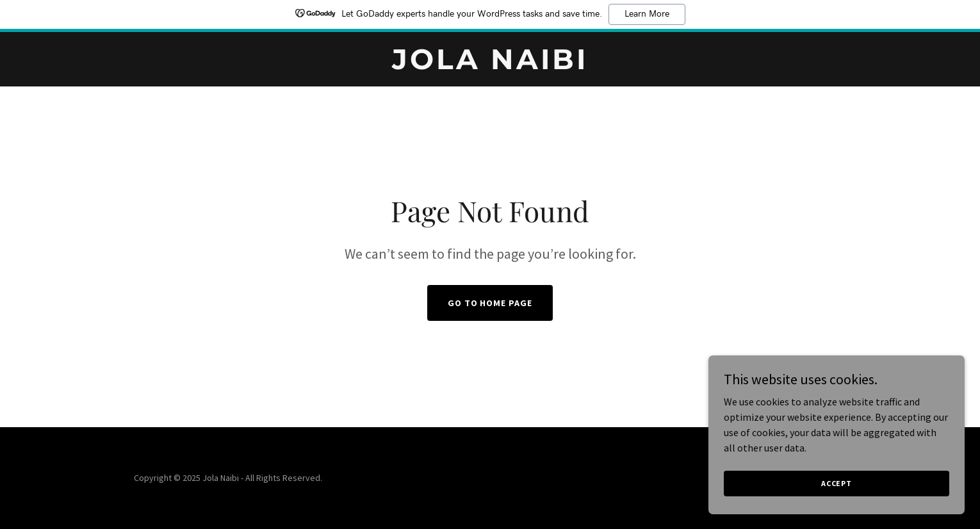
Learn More (647, 14)
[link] (490, 65)
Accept (837, 483)
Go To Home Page (490, 303)
